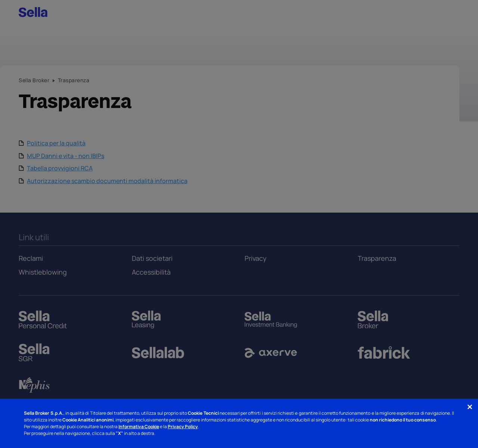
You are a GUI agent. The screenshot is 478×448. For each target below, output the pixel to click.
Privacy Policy (183, 427)
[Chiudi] (470, 407)
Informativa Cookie (139, 427)
